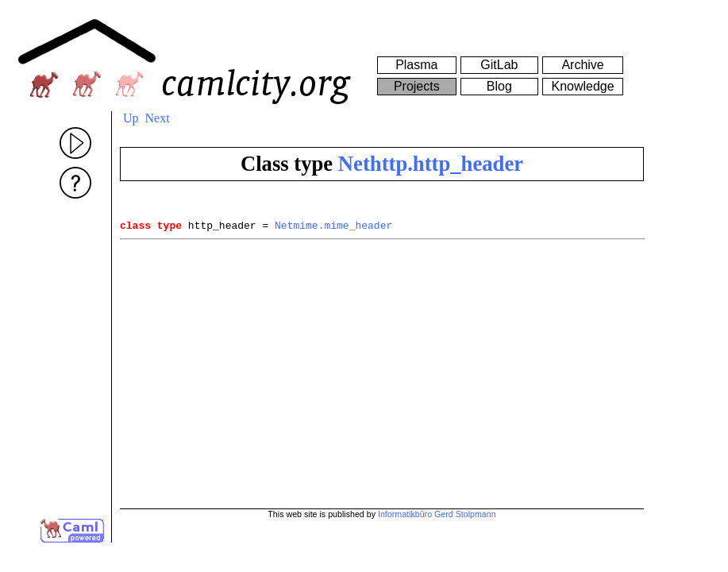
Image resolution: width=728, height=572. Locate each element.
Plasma (416, 65)
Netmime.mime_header (333, 227)
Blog (499, 86)
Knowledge (582, 86)
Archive (582, 65)
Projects (417, 86)
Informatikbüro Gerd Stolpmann (437, 514)
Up (131, 118)
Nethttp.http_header (431, 164)
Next (158, 118)
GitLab (499, 65)
